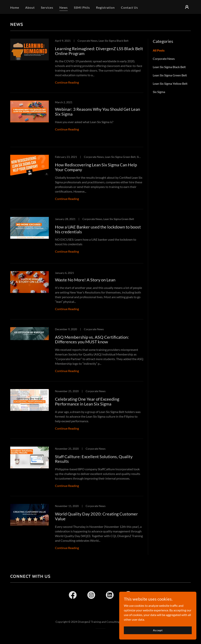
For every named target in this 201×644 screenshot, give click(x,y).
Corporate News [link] (164, 59)
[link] (77, 66)
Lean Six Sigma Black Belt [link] (169, 67)
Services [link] (47, 7)
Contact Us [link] (129, 7)
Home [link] (15, 7)
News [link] (64, 7)
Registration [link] (105, 7)
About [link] (30, 7)
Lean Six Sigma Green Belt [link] (170, 75)
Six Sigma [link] (159, 92)
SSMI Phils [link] (82, 7)
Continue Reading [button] (67, 82)
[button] (187, 7)
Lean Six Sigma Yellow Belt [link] (170, 83)
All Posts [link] (159, 50)
